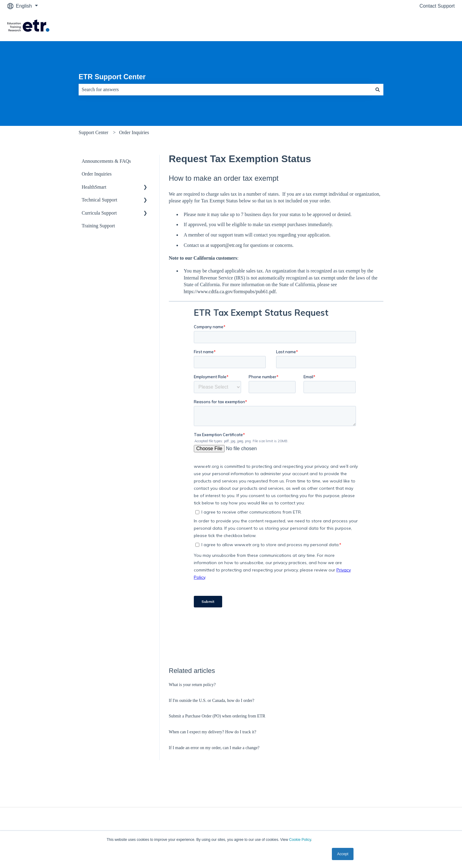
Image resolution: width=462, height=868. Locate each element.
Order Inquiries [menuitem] (97, 174)
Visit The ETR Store (427, 26)
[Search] (378, 90)
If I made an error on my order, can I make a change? (214, 748)
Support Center (93, 132)
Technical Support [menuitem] (100, 200)
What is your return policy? (192, 685)
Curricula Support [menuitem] (99, 213)
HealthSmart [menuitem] (94, 187)
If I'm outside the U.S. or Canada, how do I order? (212, 701)
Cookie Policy (300, 840)
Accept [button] (343, 854)
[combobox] (225, 90)
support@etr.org (226, 245)
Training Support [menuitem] (98, 226)
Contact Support (437, 6)
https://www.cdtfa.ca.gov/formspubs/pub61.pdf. (230, 292)
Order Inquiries (134, 132)
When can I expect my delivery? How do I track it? (213, 732)
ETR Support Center (112, 77)
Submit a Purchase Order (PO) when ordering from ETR (217, 716)
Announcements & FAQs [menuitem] (106, 161)
